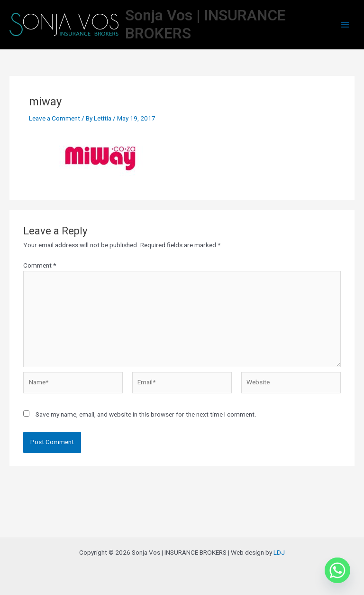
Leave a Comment (55, 119)
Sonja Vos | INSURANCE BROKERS (205, 25)
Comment (40, 266)
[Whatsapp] (337, 570)
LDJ (279, 553)
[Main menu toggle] (345, 25)
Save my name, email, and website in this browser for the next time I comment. (146, 415)
